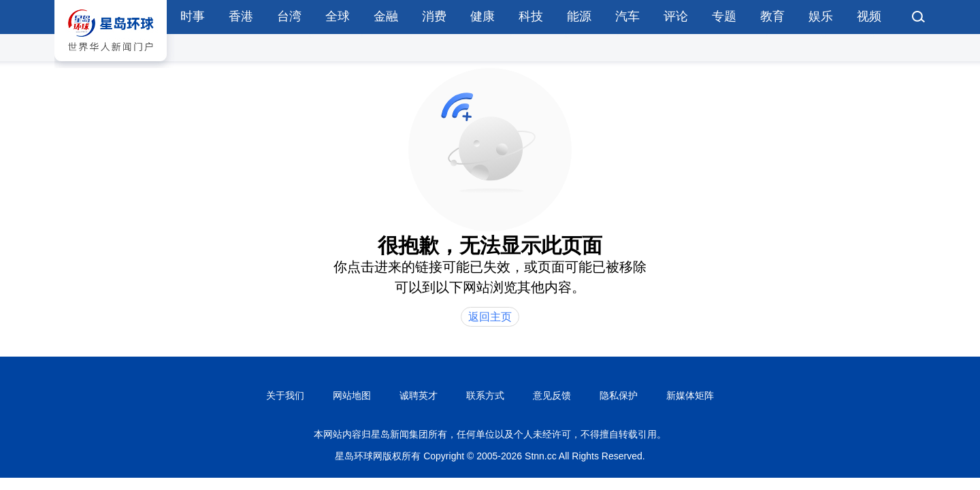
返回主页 (490, 317)
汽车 (627, 16)
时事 (193, 16)
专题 (724, 16)
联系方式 (485, 395)
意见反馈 (552, 395)
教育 (772, 16)
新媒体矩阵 (690, 395)
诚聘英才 (419, 395)
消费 (434, 16)
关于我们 (285, 395)
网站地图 (352, 395)
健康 (483, 16)
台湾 (289, 16)
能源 (579, 16)
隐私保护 (619, 395)
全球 (338, 16)
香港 (241, 16)
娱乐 (821, 16)
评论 (676, 16)
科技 (531, 16)
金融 (386, 16)
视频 (869, 16)
